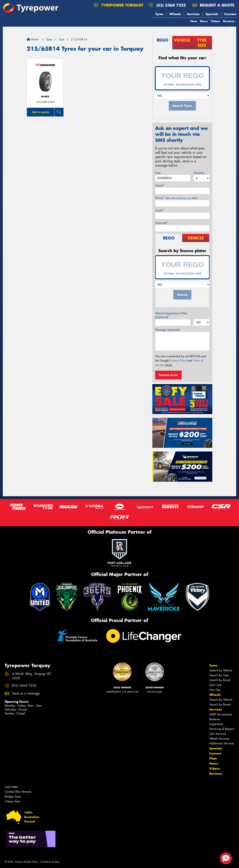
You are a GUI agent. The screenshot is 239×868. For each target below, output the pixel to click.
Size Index (11, 787)
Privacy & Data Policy (27, 862)
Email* (160, 210)
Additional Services (222, 743)
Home (33, 39)
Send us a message (26, 693)
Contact (230, 14)
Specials (212, 14)
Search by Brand (220, 680)
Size (158, 173)
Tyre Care (215, 685)
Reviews (229, 21)
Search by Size (219, 675)
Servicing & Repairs (222, 729)
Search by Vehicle (221, 670)
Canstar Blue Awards (18, 792)
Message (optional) (167, 330)
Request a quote (213, 5)
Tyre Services (218, 734)
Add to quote (41, 112)
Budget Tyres (13, 797)
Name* (160, 186)
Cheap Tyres (13, 801)
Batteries (215, 719)
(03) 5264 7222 (171, 5)
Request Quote (168, 375)
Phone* (176, 198)
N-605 (45, 97)
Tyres (159, 14)
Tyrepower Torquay (119, 5)
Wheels (175, 14)
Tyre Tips (215, 690)
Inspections (216, 724)
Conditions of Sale (50, 862)
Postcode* (162, 223)
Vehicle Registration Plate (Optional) (171, 315)
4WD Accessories (221, 714)
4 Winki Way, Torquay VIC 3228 (32, 676)
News (204, 21)
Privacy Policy (178, 361)
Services (193, 14)
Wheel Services (219, 739)
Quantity (199, 173)
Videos (215, 21)
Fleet (194, 21)
